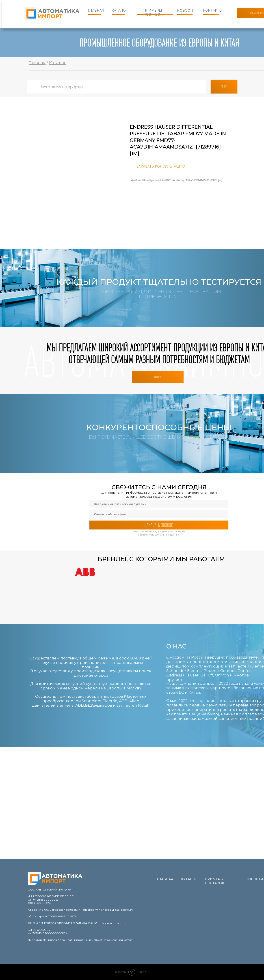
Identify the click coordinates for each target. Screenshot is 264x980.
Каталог (120, 11)
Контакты (213, 11)
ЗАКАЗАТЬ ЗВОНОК (159, 525)
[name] (159, 504)
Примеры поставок (153, 13)
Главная (96, 11)
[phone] (159, 514)
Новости (186, 11)
